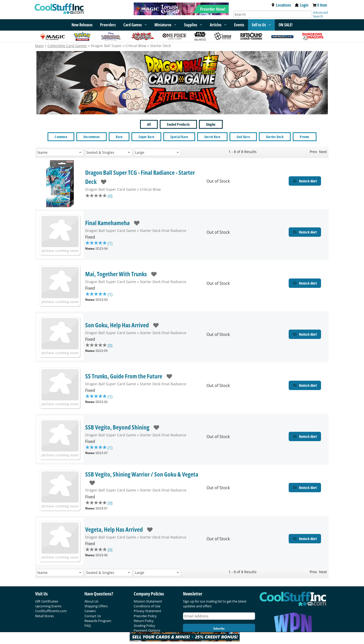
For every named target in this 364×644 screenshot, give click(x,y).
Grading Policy (144, 626)
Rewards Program (98, 621)
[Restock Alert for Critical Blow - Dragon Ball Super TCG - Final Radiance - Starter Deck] (305, 181)
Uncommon (92, 137)
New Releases (82, 25)
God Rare (243, 137)
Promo (304, 137)
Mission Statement (148, 601)
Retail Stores (44, 616)
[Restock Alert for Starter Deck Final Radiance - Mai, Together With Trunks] (305, 283)
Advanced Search (320, 14)
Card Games (133, 25)
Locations (281, 5)
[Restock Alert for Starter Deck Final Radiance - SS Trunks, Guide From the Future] (305, 385)
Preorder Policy (145, 616)
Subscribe (219, 628)
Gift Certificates (47, 601)
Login (302, 5)
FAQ (88, 626)
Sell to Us (259, 25)
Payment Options (147, 630)
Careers (90, 611)
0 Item (322, 5)
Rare (119, 137)
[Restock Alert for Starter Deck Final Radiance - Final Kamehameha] (305, 232)
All (149, 124)
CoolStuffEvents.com (51, 611)
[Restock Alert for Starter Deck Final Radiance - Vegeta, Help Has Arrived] (305, 539)
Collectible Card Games (67, 46)
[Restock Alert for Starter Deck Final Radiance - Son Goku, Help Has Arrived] (305, 334)
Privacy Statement (147, 611)
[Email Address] (219, 616)
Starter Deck (275, 137)
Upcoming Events (48, 606)
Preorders (108, 25)
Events (239, 25)
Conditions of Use (147, 606)
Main (39, 46)
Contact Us (93, 616)
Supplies (191, 25)
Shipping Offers (96, 606)
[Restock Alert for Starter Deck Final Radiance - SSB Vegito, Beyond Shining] (305, 436)
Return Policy (144, 621)
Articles (216, 25)
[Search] (272, 14)
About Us (91, 601)
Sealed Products (178, 124)
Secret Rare (212, 137)
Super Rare (146, 137)
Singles (211, 124)
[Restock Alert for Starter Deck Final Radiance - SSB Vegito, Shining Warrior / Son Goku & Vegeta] (305, 488)
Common (61, 137)
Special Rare (179, 137)
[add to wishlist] (101, 181)
